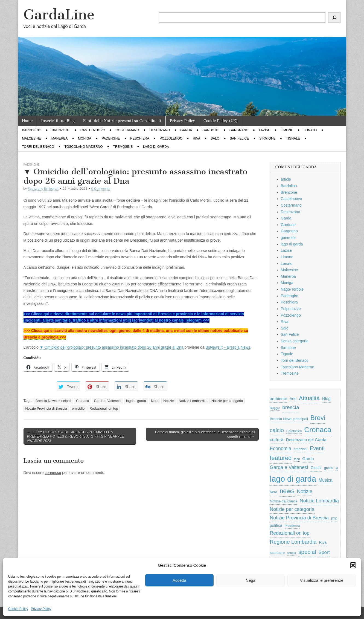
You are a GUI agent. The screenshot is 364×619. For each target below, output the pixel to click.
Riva (196, 138)
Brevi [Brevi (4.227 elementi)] (318, 418)
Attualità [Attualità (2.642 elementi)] (309, 398)
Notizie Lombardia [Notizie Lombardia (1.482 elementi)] (319, 501)
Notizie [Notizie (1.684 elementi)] (305, 491)
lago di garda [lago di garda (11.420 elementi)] (293, 479)
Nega (251, 580)
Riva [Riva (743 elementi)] (323, 542)
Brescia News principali (53, 401)
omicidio (78, 409)
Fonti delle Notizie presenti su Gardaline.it (122, 121)
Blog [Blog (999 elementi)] (326, 399)
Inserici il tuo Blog (58, 121)
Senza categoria (295, 341)
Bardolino (32, 130)
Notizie (169, 401)
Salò (215, 138)
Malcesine (32, 138)
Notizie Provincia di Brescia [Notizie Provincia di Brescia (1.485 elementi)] (299, 518)
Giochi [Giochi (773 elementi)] (316, 468)
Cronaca (83, 401)
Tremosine (123, 147)
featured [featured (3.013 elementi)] (281, 458)
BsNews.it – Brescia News (228, 347)
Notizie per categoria (227, 401)
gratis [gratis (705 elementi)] (328, 468)
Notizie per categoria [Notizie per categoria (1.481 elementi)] (292, 509)
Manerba (59, 138)
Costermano (127, 130)
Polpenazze (291, 309)
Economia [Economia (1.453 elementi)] (281, 449)
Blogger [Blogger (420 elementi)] (275, 408)
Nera (155, 401)
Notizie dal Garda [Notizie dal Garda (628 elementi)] (284, 501)
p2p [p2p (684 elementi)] (334, 518)
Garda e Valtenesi (107, 401)
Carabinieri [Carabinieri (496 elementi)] (294, 431)
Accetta (179, 580)
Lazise (265, 130)
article (286, 179)
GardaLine (59, 15)
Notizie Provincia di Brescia (46, 409)
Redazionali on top (104, 409)
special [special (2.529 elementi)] (307, 552)
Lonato (310, 130)
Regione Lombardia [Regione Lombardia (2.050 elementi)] (293, 542)
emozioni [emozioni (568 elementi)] (301, 449)
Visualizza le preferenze (322, 580)
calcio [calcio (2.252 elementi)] (277, 430)
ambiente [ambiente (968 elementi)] (279, 399)
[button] (353, 565)
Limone (287, 130)
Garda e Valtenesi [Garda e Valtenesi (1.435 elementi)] (289, 467)
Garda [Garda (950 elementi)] (308, 459)
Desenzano (160, 130)
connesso (53, 473)
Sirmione (267, 138)
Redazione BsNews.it (43, 188)
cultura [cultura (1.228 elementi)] (277, 440)
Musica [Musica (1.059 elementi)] (326, 480)
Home (27, 121)
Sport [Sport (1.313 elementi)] (324, 552)
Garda (186, 130)
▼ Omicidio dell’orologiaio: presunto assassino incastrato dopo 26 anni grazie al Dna (112, 347)
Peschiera (140, 138)
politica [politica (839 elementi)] (276, 525)
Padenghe (111, 138)
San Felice (239, 138)
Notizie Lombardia (193, 401)
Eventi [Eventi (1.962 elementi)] (317, 448)
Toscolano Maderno (84, 147)
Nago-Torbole (292, 289)
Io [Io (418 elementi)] (337, 468)
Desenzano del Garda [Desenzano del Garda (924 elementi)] (306, 440)
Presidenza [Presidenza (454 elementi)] (292, 526)
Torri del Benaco (38, 147)
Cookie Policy (18, 609)
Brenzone (61, 130)
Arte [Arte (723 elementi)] (293, 399)
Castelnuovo (93, 130)
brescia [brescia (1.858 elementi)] (291, 407)
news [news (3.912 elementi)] (287, 491)
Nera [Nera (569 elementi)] (274, 492)
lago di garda (156, 147)
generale (288, 238)
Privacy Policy (41, 609)
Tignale (293, 138)
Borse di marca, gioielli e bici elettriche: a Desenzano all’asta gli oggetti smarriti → (205, 434)
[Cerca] (334, 18)
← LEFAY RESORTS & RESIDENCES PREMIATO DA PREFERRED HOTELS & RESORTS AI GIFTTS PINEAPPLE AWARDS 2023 (76, 436)
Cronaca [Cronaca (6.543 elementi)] (318, 430)
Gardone (211, 130)
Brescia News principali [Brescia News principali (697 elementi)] (289, 419)
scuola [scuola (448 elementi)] (292, 553)
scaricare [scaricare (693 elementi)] (277, 553)
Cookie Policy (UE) (221, 121)
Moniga (85, 138)
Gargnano (239, 130)
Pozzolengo (171, 138)
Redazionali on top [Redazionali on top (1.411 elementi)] (290, 533)
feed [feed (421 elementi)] (297, 459)
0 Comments (101, 188)
